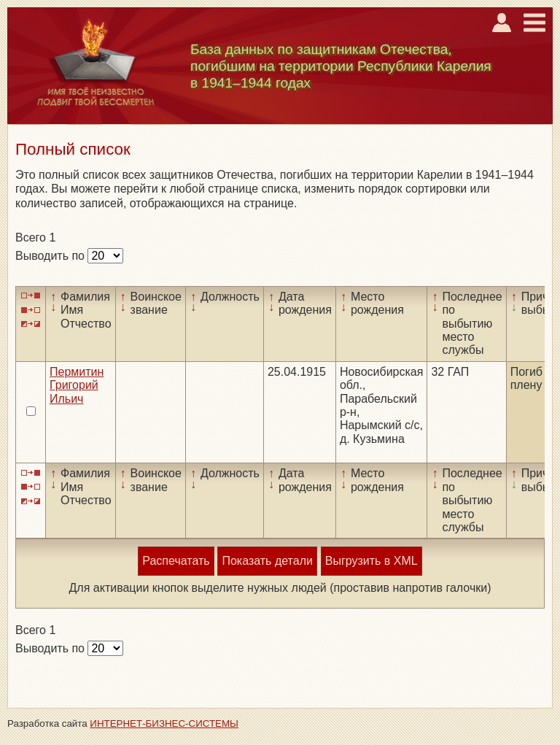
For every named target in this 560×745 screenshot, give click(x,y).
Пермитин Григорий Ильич (77, 385)
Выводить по (51, 256)
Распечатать (176, 561)
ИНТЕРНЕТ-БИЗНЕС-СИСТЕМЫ (164, 723)
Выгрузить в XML (372, 561)
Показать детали (267, 561)
